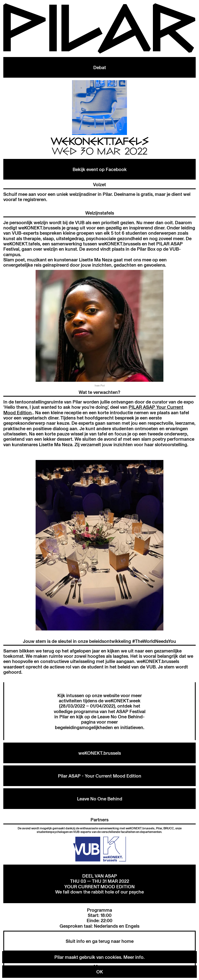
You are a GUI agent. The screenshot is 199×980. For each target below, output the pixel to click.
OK (100, 972)
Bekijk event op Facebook (100, 169)
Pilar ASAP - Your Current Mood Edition (100, 776)
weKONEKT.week (123, 701)
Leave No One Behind (120, 717)
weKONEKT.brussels (100, 753)
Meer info (133, 957)
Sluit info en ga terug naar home (100, 941)
